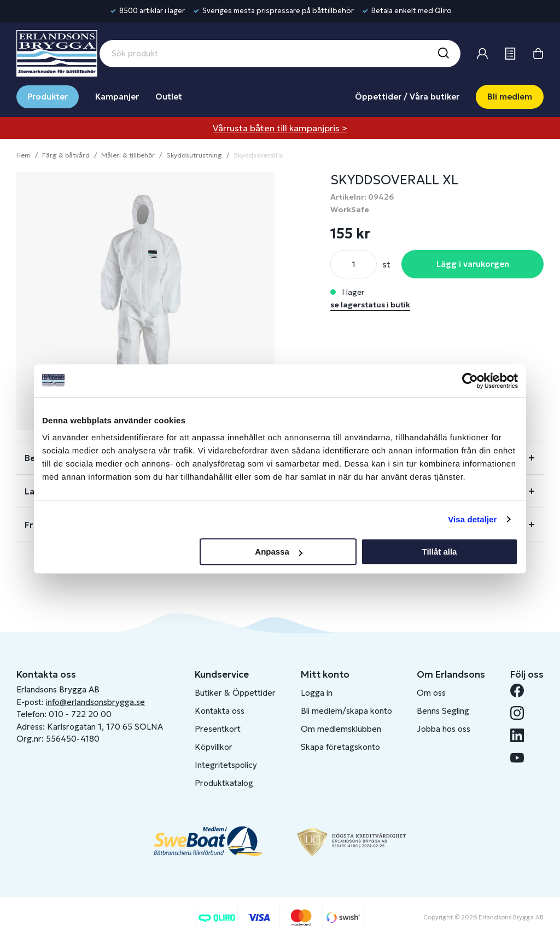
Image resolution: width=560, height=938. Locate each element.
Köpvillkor (214, 747)
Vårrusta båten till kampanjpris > (280, 128)
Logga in (317, 693)
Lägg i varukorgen (473, 264)
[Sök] (443, 54)
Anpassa (279, 552)
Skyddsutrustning (194, 155)
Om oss (431, 693)
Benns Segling (443, 711)
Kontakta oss (220, 711)
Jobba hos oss (444, 729)
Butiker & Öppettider (235, 693)
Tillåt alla (439, 552)
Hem (24, 155)
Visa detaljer (472, 519)
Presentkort (218, 729)
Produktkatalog (224, 783)
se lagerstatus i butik (370, 305)
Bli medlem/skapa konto (346, 711)
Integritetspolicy (226, 765)
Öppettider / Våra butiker (407, 97)
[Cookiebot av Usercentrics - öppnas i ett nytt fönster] (470, 381)
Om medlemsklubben (341, 729)
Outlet (169, 97)
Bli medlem (510, 97)
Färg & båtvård (66, 155)
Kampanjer (117, 97)
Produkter (48, 97)
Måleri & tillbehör (128, 155)
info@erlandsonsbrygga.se (95, 702)
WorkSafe (350, 209)
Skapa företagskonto (340, 747)
